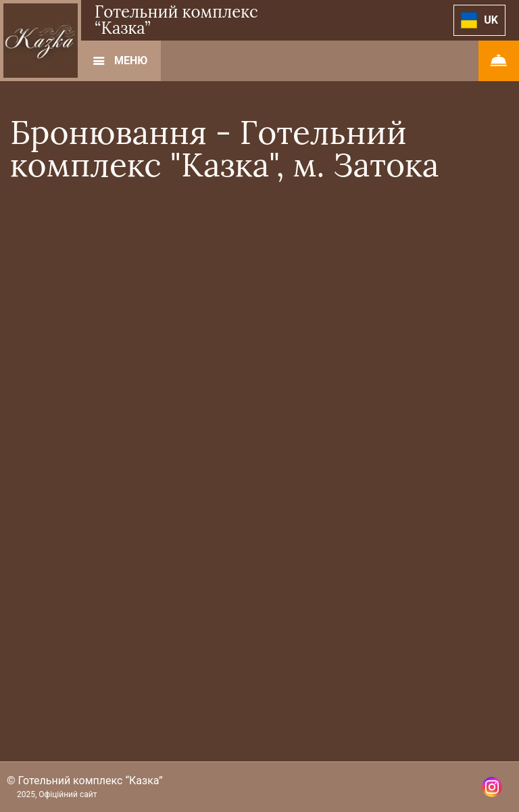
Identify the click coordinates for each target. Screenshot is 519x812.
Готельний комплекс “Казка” (176, 20)
